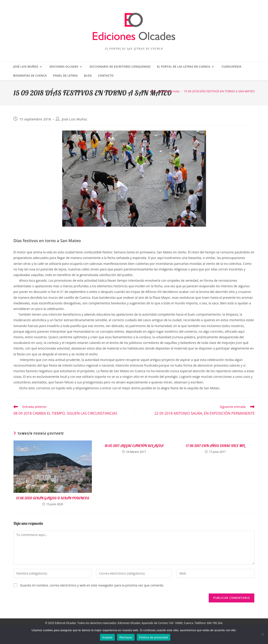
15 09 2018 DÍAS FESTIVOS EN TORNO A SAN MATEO (219, 91)
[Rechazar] (262, 634)
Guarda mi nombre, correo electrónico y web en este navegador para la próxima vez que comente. (92, 585)
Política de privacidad (154, 637)
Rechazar (126, 637)
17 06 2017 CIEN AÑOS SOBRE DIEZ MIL (215, 446)
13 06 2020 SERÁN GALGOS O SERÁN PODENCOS (53, 498)
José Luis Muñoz (75, 119)
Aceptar (107, 637)
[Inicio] (152, 91)
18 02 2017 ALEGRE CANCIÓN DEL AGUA (134, 446)
